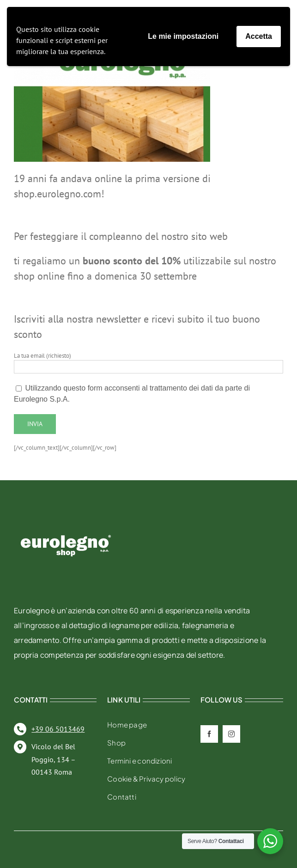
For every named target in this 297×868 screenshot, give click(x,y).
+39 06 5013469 (58, 729)
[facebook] (209, 734)
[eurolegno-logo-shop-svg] (66, 520)
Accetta (259, 36)
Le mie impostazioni (183, 36)
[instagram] (231, 734)
